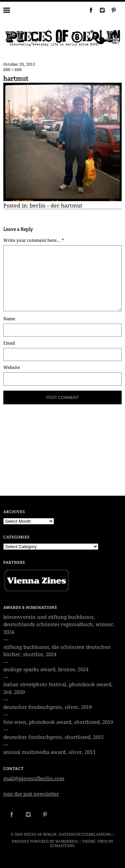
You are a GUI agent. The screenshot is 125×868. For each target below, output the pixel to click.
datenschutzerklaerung (85, 834)
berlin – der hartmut (56, 206)
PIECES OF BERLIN (40, 834)
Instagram (100, 10)
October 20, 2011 (19, 64)
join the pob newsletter (31, 794)
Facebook (88, 10)
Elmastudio (62, 846)
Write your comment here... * (34, 240)
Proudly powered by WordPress (45, 841)
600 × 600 (12, 70)
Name (9, 319)
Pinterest (111, 10)
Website (12, 367)
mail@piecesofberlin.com (34, 779)
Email (9, 343)
